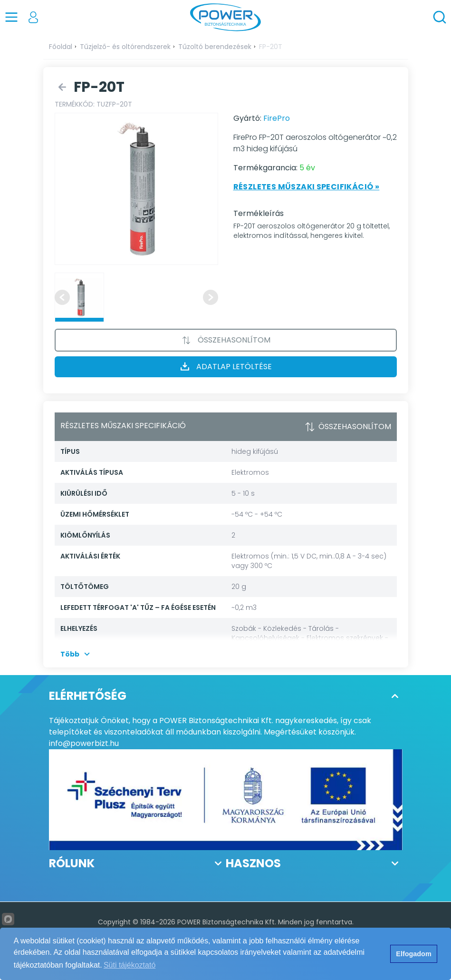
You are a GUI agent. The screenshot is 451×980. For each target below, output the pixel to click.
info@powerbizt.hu (84, 743)
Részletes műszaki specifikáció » (307, 187)
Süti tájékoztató (130, 965)
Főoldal (61, 47)
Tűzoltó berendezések (215, 47)
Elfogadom (413, 954)
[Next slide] (211, 297)
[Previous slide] (62, 297)
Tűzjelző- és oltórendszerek (125, 47)
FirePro (277, 118)
